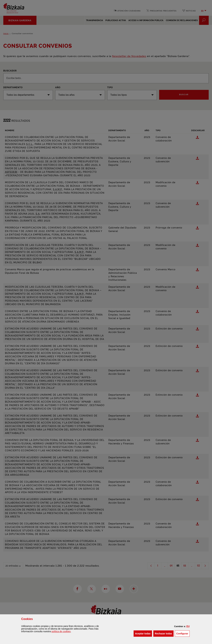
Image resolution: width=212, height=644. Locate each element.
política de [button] (61, 631)
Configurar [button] (183, 633)
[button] (188, 626)
